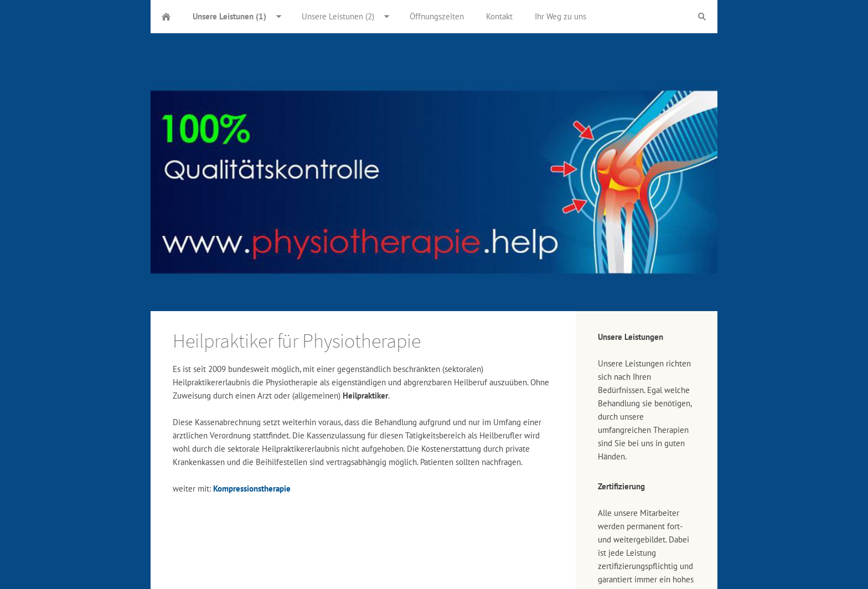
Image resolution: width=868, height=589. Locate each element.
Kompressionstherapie (252, 489)
